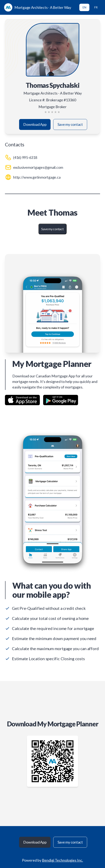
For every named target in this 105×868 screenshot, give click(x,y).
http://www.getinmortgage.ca (37, 177)
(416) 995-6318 (25, 157)
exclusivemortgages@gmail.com (38, 167)
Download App (35, 124)
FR (96, 7)
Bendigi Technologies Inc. (62, 860)
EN (84, 7)
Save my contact (70, 124)
